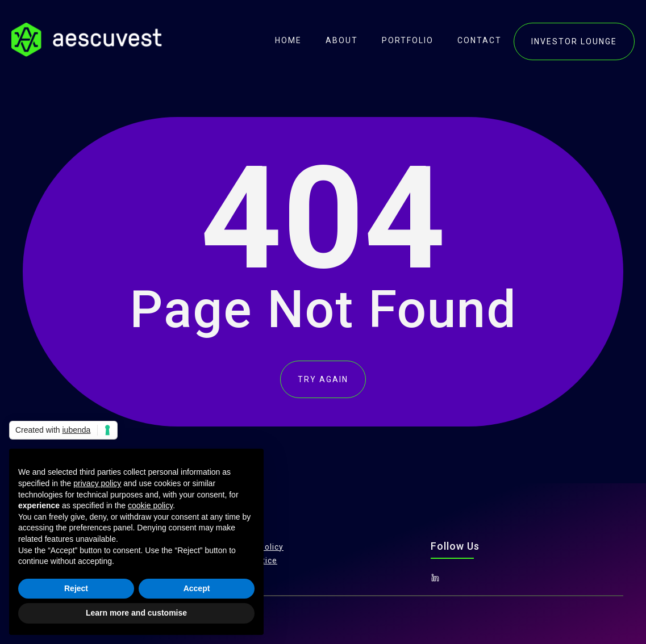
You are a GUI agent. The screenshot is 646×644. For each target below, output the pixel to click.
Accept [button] (197, 588)
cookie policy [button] (150, 505)
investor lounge (574, 41)
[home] (87, 40)
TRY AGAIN (323, 379)
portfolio (408, 40)
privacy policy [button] (97, 483)
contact (480, 40)
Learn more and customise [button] (136, 613)
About (342, 40)
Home (288, 40)
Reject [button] (76, 588)
